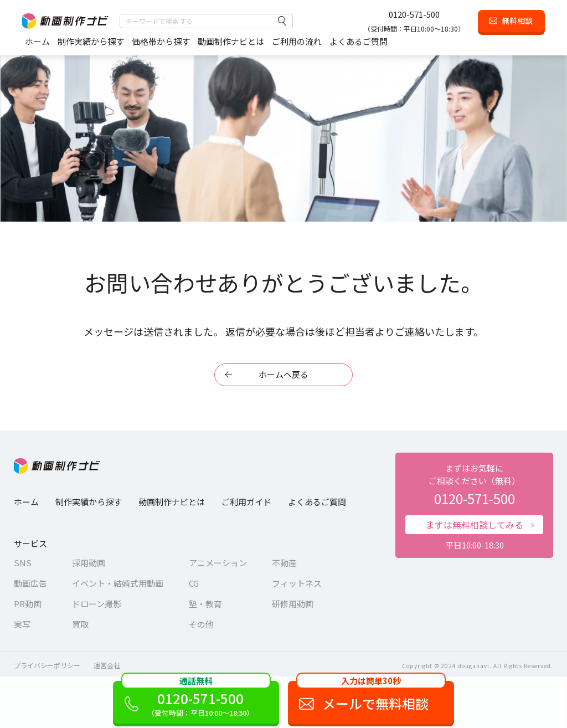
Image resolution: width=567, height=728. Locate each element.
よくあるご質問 (359, 41)
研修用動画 (293, 604)
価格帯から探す (161, 41)
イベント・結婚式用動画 (118, 583)
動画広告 (30, 583)
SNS (23, 563)
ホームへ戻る (283, 374)
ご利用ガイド (246, 502)
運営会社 (107, 665)
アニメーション (218, 563)
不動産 (284, 563)
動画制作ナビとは (231, 41)
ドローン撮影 (97, 604)
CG (194, 583)
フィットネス (297, 583)
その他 (201, 624)
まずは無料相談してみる (475, 525)
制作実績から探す (91, 41)
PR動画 (28, 604)
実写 (22, 624)
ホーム (37, 41)
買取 (80, 624)
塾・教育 (205, 604)
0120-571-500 (414, 14)
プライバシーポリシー (47, 665)
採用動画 (89, 563)
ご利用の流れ (297, 41)
